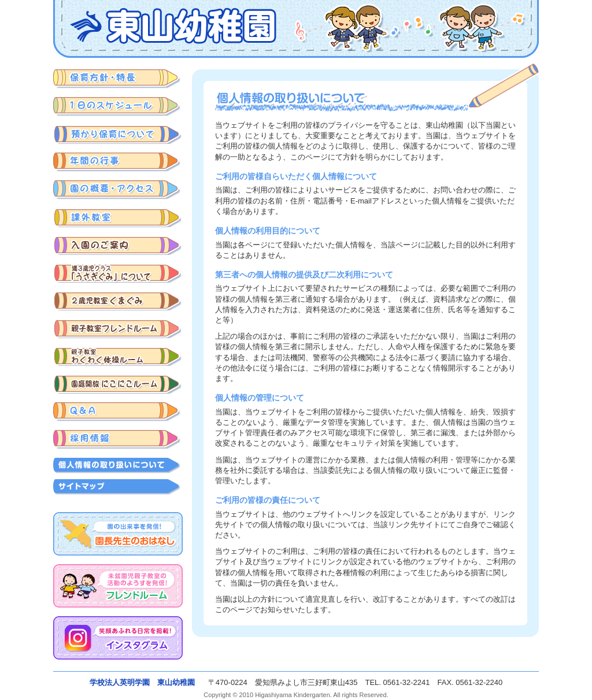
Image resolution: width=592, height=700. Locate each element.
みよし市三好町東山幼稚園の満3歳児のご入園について (118, 273)
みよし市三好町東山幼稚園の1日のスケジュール (118, 107)
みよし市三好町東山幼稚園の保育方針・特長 (118, 79)
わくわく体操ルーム (118, 356)
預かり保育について (118, 134)
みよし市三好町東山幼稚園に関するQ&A (118, 412)
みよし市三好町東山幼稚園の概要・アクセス (118, 190)
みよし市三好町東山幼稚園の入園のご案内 (118, 245)
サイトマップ (118, 487)
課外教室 (118, 218)
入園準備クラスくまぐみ (118, 301)
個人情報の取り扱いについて (118, 466)
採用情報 (118, 440)
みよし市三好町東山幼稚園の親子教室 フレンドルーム (118, 329)
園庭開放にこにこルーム (118, 384)
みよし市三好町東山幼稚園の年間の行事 (118, 162)
